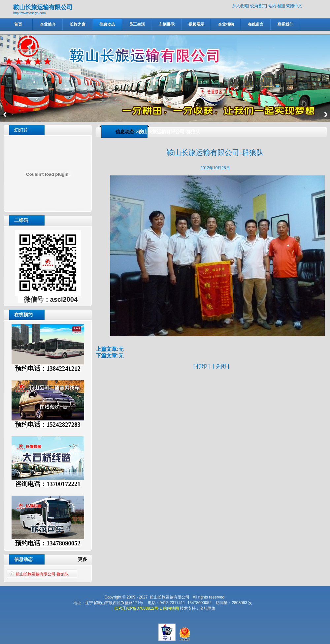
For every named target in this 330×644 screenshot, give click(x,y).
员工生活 (137, 24)
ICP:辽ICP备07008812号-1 (138, 608)
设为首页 (258, 6)
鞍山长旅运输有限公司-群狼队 (42, 574)
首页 (18, 24)
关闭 (221, 366)
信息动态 (107, 24)
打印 (202, 366)
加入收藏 (240, 6)
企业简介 (48, 24)
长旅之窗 (78, 24)
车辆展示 (167, 24)
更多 (85, 559)
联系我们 (285, 24)
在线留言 (256, 24)
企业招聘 (226, 24)
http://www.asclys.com (29, 13)
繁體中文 (294, 6)
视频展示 (196, 24)
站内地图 (276, 6)
